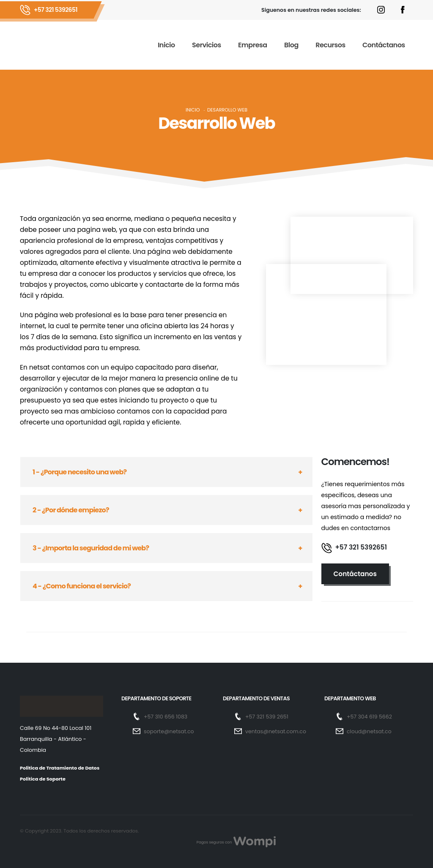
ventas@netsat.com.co (276, 731)
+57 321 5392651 (56, 10)
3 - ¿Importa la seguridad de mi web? (91, 548)
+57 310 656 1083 (166, 717)
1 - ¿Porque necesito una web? (79, 472)
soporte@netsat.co (169, 731)
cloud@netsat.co (369, 731)
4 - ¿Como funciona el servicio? (82, 586)
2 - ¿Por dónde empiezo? (71, 510)
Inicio (193, 110)
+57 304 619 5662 (370, 717)
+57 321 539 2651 (267, 717)
